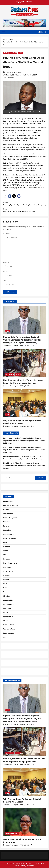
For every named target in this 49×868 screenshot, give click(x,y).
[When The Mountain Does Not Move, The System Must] (24, 822)
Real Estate (7, 608)
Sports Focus (8, 617)
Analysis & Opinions (10, 505)
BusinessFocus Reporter (14, 72)
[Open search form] (45, 32)
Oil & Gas (6, 596)
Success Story (8, 625)
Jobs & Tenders (9, 571)
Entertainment (8, 534)
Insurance (7, 559)
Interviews (7, 567)
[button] (3, 32)
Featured (14, 53)
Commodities (8, 514)
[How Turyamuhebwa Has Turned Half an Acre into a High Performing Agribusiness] (24, 363)
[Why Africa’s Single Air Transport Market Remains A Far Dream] (24, 403)
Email (6, 272)
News (20, 53)
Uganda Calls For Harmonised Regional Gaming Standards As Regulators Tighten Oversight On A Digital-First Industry (22, 340)
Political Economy (10, 604)
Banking (6, 53)
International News (10, 563)
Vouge (6, 637)
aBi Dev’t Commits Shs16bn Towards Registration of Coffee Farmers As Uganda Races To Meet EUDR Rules (24, 441)
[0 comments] (9, 78)
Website (6, 281)
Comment (7, 233)
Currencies (7, 522)
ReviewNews (19, 866)
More (5, 584)
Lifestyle (6, 575)
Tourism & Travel (9, 629)
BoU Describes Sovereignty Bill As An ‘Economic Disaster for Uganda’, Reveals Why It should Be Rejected (24, 466)
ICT (4, 555)
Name (6, 263)
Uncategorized (9, 633)
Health (6, 551)
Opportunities (8, 600)
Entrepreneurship (10, 538)
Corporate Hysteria (10, 518)
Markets (6, 580)
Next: (24, 210)
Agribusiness (10, 374)
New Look (7, 588)
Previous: (24, 204)
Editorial (6, 526)
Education (7, 530)
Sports (6, 612)
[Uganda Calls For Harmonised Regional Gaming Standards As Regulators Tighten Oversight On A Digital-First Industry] (24, 320)
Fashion (6, 542)
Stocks (6, 621)
